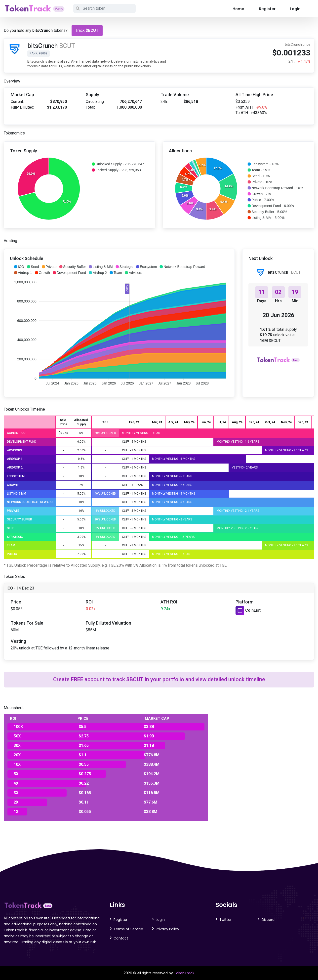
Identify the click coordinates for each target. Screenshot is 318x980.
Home (238, 9)
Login (295, 9)
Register (267, 9)
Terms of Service (128, 929)
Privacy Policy (167, 929)
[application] (79, 189)
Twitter (225, 920)
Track (87, 30)
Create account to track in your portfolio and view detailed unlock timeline (159, 679)
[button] (118, 164)
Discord (268, 920)
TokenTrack (184, 973)
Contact (121, 938)
